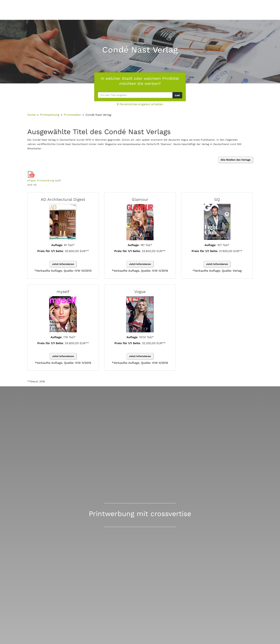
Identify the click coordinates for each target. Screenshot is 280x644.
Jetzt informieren (63, 264)
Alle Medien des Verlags (236, 160)
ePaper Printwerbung (41, 180)
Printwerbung (50, 115)
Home (31, 115)
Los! (177, 95)
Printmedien (72, 115)
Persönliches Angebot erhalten (140, 104)
